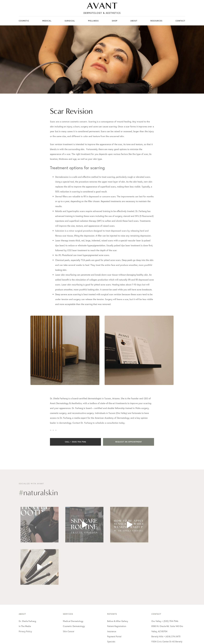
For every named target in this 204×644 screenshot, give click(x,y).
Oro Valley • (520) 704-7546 (165, 579)
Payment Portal (114, 594)
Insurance (112, 589)
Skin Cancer (69, 589)
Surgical (70, 21)
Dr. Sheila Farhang (27, 579)
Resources (157, 21)
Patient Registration (117, 584)
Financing (112, 609)
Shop (115, 21)
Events (110, 604)
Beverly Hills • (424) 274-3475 (166, 594)
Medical (47, 21)
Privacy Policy (25, 589)
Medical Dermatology (73, 579)
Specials (111, 599)
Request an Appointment (129, 442)
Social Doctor (132, 624)
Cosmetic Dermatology (74, 584)
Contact (180, 21)
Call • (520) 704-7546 (76, 442)
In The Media (25, 584)
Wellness (93, 21)
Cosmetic (24, 21)
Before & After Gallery (118, 579)
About (134, 21)
